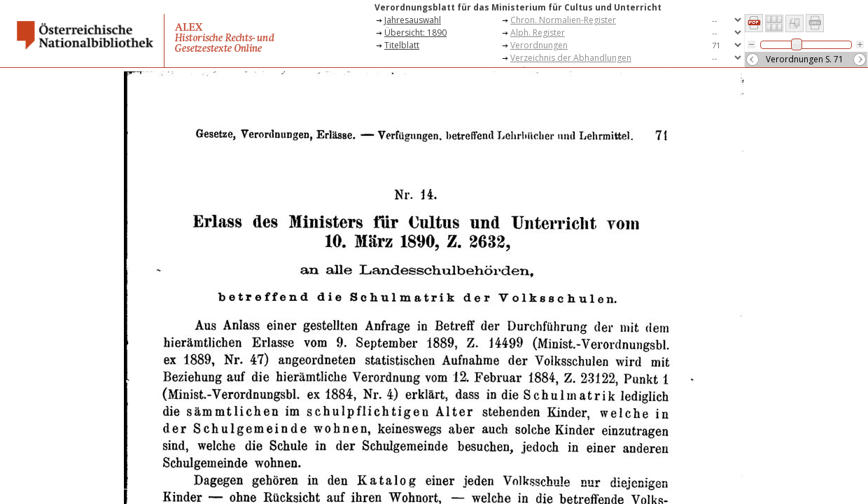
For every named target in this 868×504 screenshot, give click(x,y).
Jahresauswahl (413, 20)
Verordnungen (539, 45)
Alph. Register (538, 33)
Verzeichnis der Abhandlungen (571, 58)
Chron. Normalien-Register (563, 20)
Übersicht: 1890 (415, 33)
